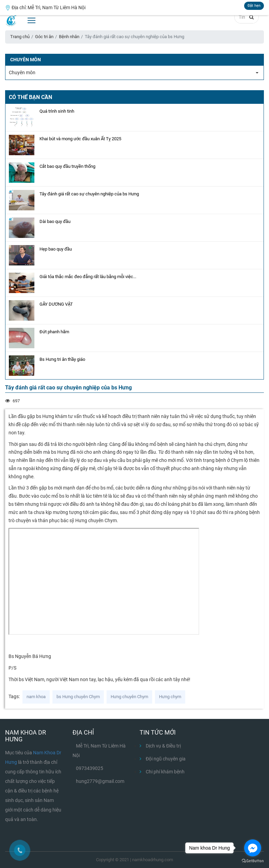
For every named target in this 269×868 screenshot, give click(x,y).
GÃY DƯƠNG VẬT (56, 304)
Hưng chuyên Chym (129, 697)
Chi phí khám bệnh (162, 772)
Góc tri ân (44, 37)
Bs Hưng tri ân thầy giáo (62, 359)
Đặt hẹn (254, 6)
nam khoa (36, 697)
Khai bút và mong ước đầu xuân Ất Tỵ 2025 (80, 139)
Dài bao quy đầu (55, 221)
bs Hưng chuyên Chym (78, 697)
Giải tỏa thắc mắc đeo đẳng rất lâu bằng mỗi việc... (88, 277)
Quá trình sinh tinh (57, 111)
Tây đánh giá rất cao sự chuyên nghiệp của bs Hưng (89, 194)
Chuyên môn (22, 73)
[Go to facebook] (253, 848)
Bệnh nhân (69, 37)
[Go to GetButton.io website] (253, 861)
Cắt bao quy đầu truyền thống (67, 166)
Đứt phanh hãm (54, 332)
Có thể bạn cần (30, 97)
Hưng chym (170, 697)
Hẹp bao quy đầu (56, 249)
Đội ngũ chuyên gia (163, 759)
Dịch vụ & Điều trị (160, 746)
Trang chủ (20, 37)
